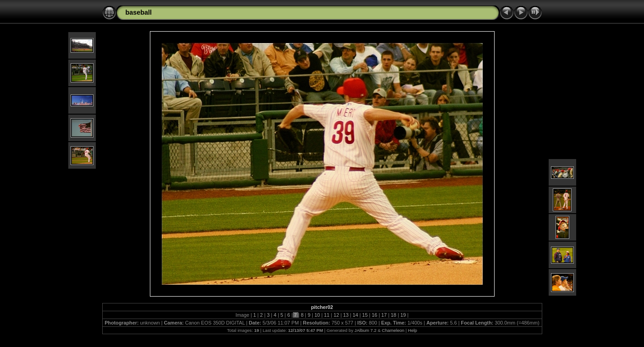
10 (317, 315)
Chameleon (393, 330)
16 (374, 315)
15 (365, 315)
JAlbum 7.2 (365, 330)
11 (327, 315)
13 (346, 315)
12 (336, 315)
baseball (139, 12)
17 (384, 315)
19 (403, 315)
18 (394, 315)
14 (355, 315)
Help (413, 330)
